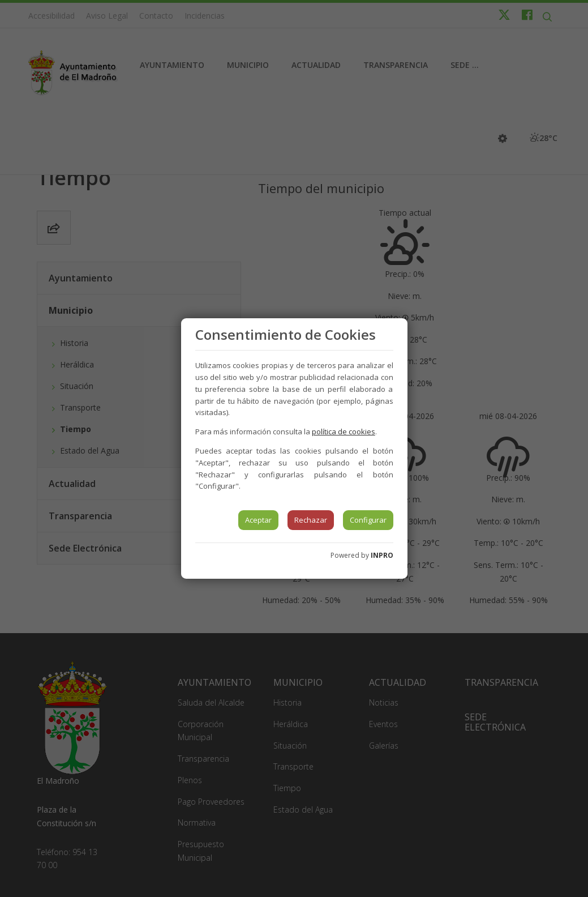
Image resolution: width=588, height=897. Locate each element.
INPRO (382, 555)
